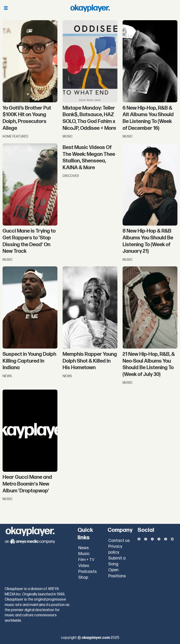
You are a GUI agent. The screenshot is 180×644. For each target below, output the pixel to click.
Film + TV (86, 560)
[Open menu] (6, 8)
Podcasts (88, 572)
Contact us (119, 541)
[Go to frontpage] (90, 8)
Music (84, 554)
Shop (83, 577)
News (84, 548)
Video (84, 566)
